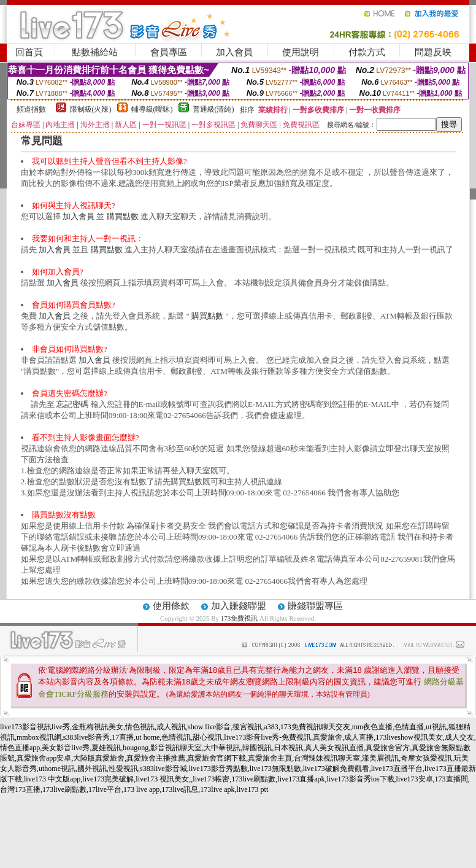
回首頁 (29, 52)
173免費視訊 (240, 618)
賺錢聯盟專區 (315, 606)
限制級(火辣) (91, 109)
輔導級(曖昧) (152, 109)
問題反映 (433, 52)
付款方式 (367, 52)
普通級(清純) (213, 109)
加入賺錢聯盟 (239, 606)
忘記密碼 (72, 404)
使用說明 (301, 52)
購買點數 (123, 216)
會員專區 (169, 52)
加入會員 (234, 52)
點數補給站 (95, 52)
